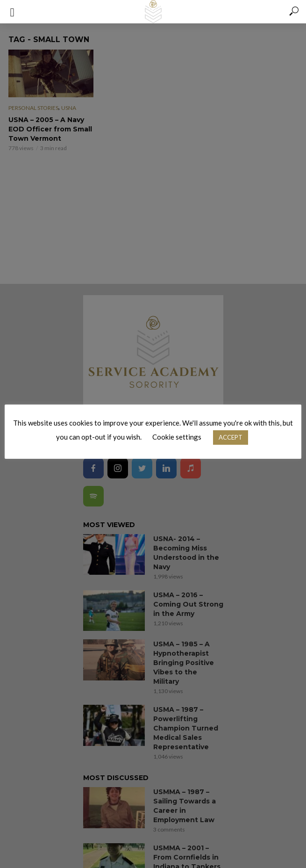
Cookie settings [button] (177, 437)
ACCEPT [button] (231, 437)
